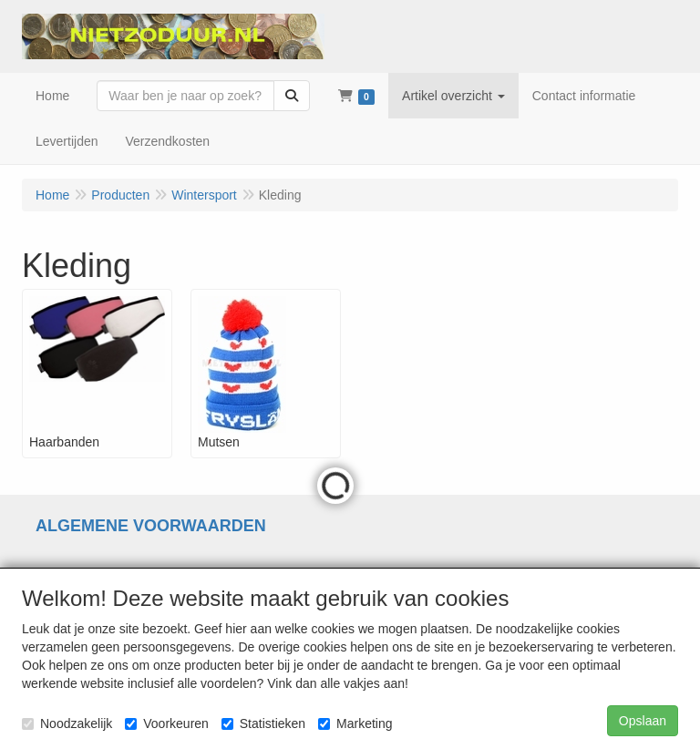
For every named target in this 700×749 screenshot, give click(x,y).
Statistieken (263, 723)
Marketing (355, 723)
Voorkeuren (167, 723)
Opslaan (643, 721)
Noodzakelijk (67, 723)
